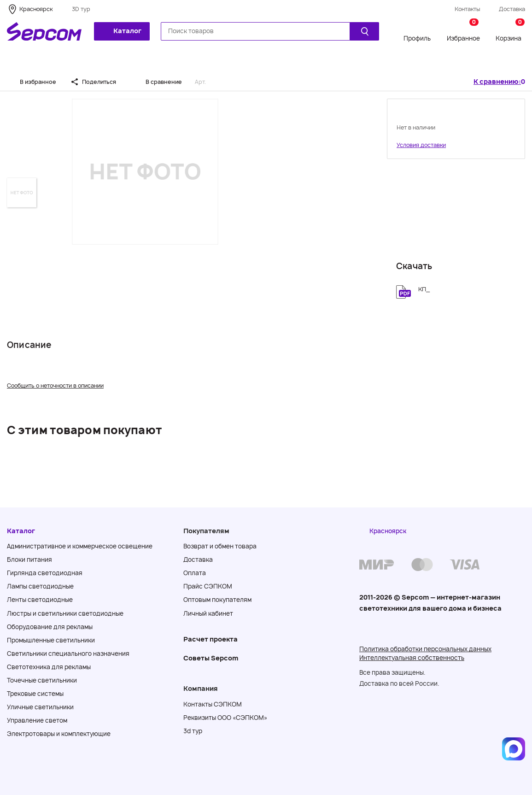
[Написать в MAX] (514, 749)
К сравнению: (497, 82)
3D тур (81, 9)
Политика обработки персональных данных (425, 649)
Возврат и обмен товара (220, 546)
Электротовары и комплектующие (59, 734)
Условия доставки (421, 145)
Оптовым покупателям (217, 600)
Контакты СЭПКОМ (213, 704)
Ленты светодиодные (40, 600)
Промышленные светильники (51, 640)
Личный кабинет (208, 613)
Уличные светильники (40, 707)
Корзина (510, 32)
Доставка (512, 9)
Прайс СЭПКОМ (208, 586)
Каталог (121, 31)
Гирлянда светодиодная (45, 573)
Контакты (468, 9)
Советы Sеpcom (211, 658)
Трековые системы (35, 694)
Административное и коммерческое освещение (80, 546)
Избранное (463, 32)
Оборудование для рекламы (50, 627)
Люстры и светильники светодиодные (65, 613)
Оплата (195, 573)
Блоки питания (29, 559)
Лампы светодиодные (40, 586)
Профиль (417, 38)
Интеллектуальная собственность (412, 658)
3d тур (193, 731)
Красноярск (36, 9)
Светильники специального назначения (68, 654)
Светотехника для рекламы (49, 667)
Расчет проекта (210, 639)
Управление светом (37, 720)
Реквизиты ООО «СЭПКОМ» (225, 718)
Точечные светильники (42, 680)
